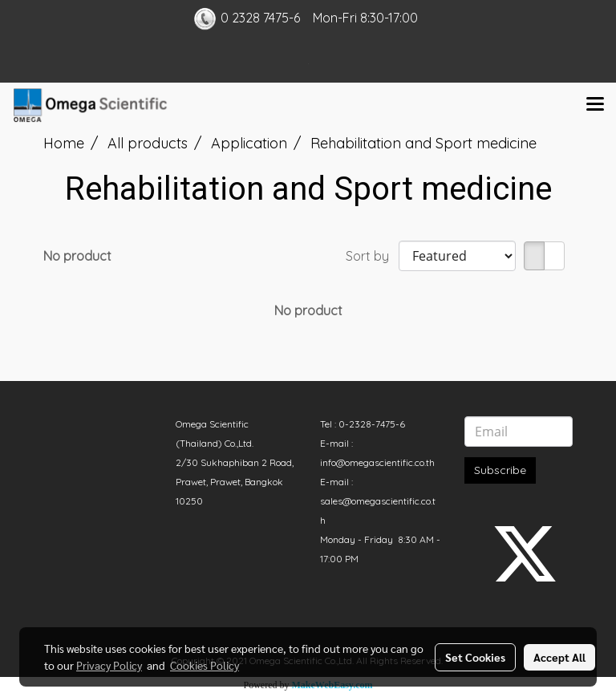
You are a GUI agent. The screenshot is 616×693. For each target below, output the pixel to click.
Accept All (559, 657)
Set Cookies (475, 657)
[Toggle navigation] (595, 105)
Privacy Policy (109, 665)
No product (77, 256)
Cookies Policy (205, 665)
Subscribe (500, 470)
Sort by (372, 256)
